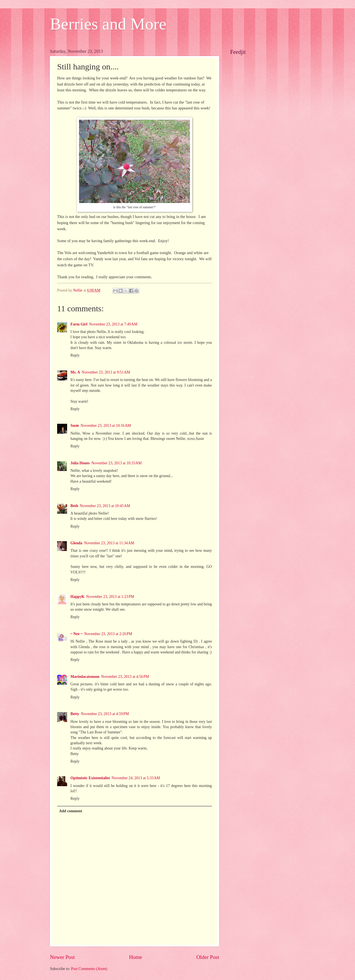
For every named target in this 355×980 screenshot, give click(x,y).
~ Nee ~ (76, 634)
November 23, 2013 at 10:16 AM (106, 426)
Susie (75, 426)
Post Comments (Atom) (89, 969)
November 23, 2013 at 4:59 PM (105, 714)
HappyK (78, 597)
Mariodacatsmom (85, 677)
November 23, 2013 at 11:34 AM (109, 543)
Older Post (208, 957)
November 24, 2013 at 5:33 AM (136, 778)
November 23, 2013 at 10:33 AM (116, 463)
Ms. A (75, 372)
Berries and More (108, 24)
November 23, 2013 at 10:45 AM (105, 506)
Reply (75, 355)
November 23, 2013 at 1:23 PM (110, 597)
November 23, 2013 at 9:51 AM (106, 372)
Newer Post (62, 957)
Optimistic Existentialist (90, 778)
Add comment (71, 811)
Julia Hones (80, 463)
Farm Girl (79, 324)
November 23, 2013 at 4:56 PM (125, 677)
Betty (75, 714)
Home (135, 957)
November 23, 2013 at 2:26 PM (108, 634)
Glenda (76, 543)
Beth (74, 506)
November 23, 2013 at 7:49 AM (113, 324)
